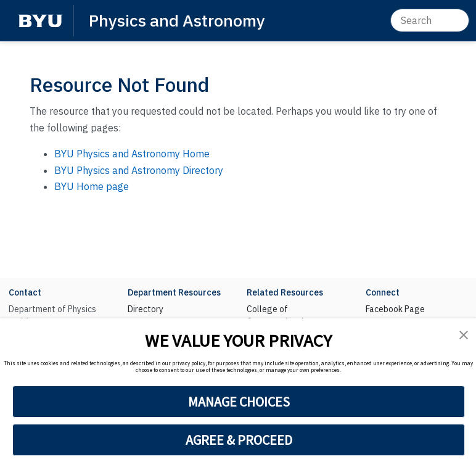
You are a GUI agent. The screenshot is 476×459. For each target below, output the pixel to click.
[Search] (430, 20)
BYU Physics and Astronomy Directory (139, 170)
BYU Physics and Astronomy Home (132, 154)
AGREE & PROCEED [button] (239, 440)
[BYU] (40, 21)
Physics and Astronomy (177, 20)
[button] (464, 335)
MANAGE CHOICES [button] (239, 402)
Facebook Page (395, 309)
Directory (146, 309)
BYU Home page (92, 186)
